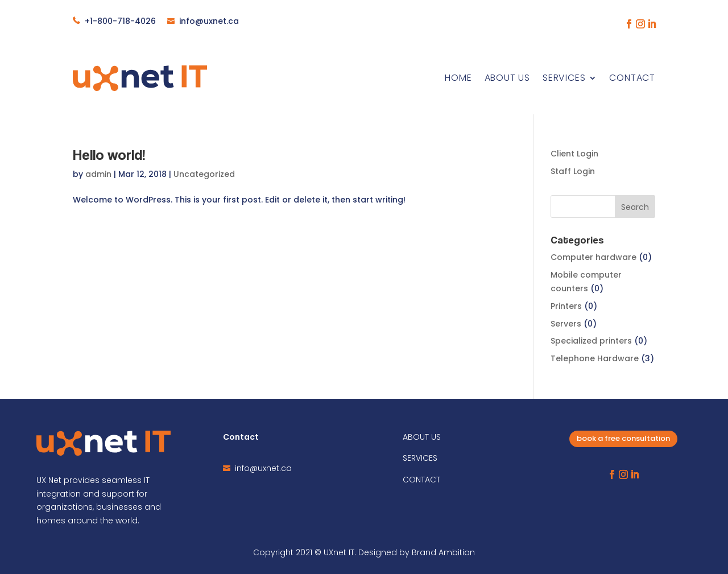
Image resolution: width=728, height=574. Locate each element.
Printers (566, 306)
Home (458, 78)
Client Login (574, 154)
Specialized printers (591, 341)
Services (564, 78)
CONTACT (421, 480)
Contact (632, 78)
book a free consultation (623, 438)
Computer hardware (593, 257)
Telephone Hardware (595, 358)
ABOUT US (422, 437)
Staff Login (573, 171)
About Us (507, 78)
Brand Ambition (443, 552)
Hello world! (109, 154)
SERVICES (420, 458)
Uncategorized (204, 174)
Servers (566, 324)
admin (98, 174)
